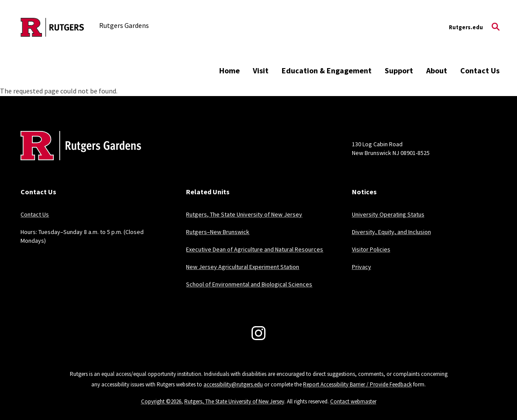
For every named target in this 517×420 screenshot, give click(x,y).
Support (399, 71)
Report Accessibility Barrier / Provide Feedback (357, 384)
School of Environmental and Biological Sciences (249, 284)
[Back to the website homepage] (52, 27)
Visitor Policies (371, 249)
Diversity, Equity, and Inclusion (391, 232)
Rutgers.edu (466, 27)
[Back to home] (78, 159)
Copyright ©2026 (161, 401)
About (437, 71)
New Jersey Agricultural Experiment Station (243, 267)
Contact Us (480, 71)
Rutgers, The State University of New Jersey (244, 214)
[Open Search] (496, 28)
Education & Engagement (327, 71)
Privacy (362, 267)
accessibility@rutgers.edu (233, 384)
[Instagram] (258, 333)
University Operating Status (388, 214)
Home (229, 71)
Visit (261, 71)
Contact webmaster (353, 401)
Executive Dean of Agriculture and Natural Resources (255, 249)
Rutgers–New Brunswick (218, 232)
